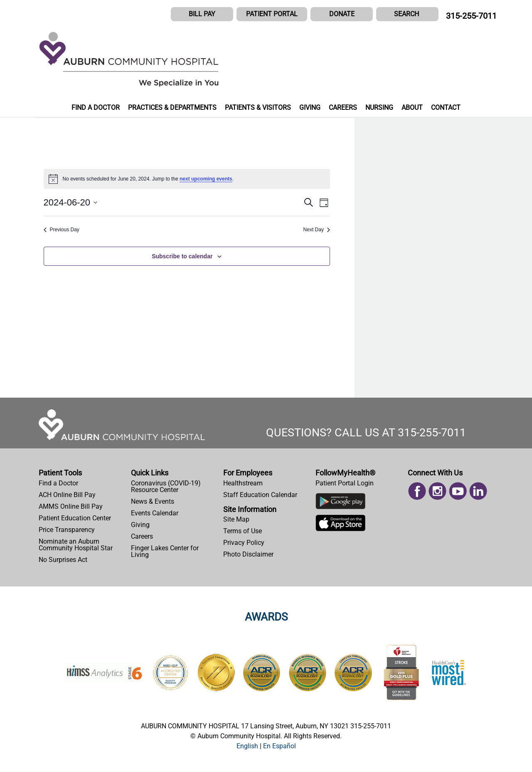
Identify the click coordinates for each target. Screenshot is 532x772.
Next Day (317, 230)
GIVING (310, 108)
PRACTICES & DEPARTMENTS (172, 108)
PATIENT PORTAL (272, 14)
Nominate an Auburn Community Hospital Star (76, 545)
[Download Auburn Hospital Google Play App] (340, 503)
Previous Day (62, 230)
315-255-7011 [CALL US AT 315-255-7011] (471, 16)
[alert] (187, 179)
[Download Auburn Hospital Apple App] (340, 525)
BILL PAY (202, 14)
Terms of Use (243, 531)
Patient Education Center (75, 518)
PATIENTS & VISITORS (258, 108)
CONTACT (446, 108)
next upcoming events (206, 179)
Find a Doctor (58, 483)
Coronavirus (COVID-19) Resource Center (166, 486)
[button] (407, 14)
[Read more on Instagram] (437, 490)
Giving (140, 525)
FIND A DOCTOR (96, 108)
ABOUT (412, 108)
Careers (142, 536)
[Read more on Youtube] (458, 490)
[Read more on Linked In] (478, 490)
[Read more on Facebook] (417, 490)
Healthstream (243, 483)
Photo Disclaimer (248, 554)
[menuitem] (81, 483)
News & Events (153, 501)
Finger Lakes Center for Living (165, 551)
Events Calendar (155, 513)
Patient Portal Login (345, 483)
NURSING (379, 108)
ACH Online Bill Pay (67, 495)
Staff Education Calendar (260, 495)
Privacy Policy (244, 543)
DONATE (342, 14)
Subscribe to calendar (182, 256)
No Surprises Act (63, 560)
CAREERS (343, 108)
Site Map (236, 519)
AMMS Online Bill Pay (71, 506)
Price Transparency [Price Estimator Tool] (67, 530)
